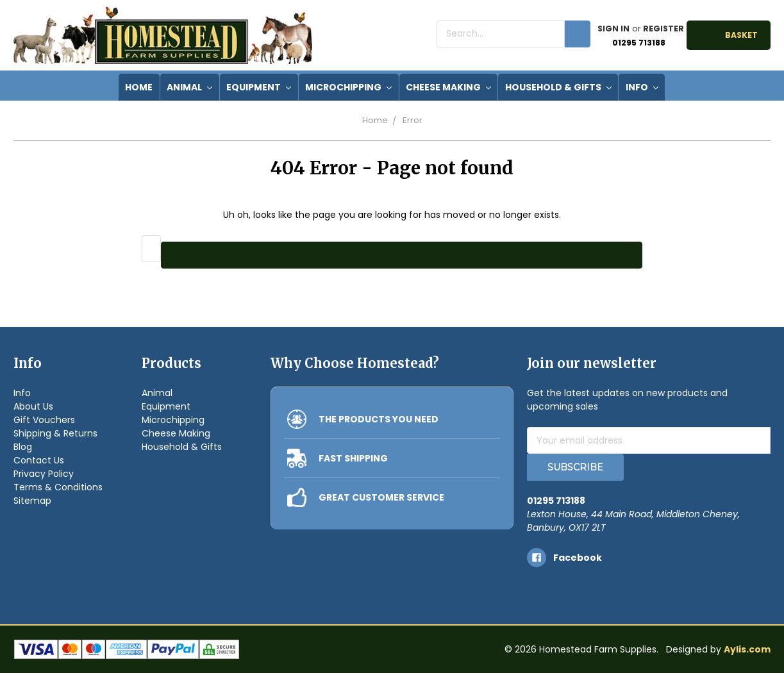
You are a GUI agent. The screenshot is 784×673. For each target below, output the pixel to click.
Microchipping (348, 87)
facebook (578, 558)
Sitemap (32, 501)
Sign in (613, 29)
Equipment (259, 87)
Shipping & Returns (55, 433)
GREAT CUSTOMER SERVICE (381, 497)
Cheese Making (448, 87)
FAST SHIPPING (353, 458)
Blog (23, 447)
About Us (33, 406)
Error (413, 120)
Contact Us (39, 460)
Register (663, 29)
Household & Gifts (558, 87)
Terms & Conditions (58, 487)
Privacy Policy (44, 474)
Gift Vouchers (44, 420)
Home (375, 120)
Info (642, 87)
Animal (189, 87)
